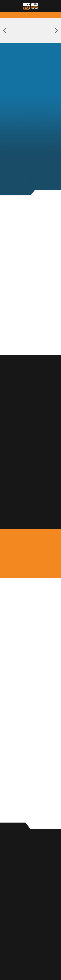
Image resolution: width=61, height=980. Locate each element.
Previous (5, 31)
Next (56, 31)
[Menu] (54, 6)
